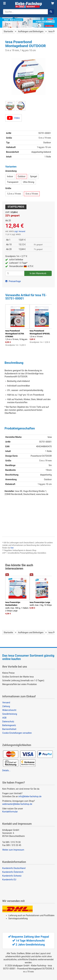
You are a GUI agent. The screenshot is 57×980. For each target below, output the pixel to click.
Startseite (8, 31)
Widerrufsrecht (9, 710)
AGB (4, 718)
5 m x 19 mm (32, 194)
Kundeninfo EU (9, 880)
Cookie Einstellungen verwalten (17, 733)
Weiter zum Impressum (13, 850)
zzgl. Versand (20, 231)
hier (12, 548)
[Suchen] (51, 12)
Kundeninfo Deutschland (14, 868)
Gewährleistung (10, 714)
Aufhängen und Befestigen (31, 31)
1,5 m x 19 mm (14, 194)
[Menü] (4, 4)
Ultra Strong (29, 182)
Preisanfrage (13, 281)
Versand (6, 703)
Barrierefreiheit (9, 729)
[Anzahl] (15, 273)
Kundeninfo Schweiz (12, 876)
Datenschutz (8, 722)
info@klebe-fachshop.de (30, 796)
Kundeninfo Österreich (13, 872)
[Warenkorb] (53, 4)
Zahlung (6, 706)
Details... (6, 770)
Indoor (10, 176)
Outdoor (22, 176)
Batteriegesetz (9, 725)
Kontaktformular (10, 812)
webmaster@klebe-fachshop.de (17, 804)
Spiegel (34, 176)
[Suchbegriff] (25, 12)
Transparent (13, 182)
